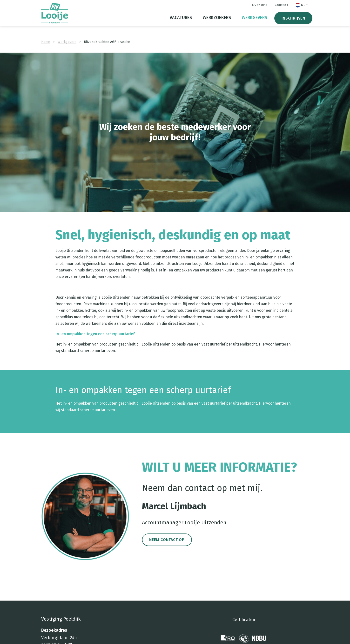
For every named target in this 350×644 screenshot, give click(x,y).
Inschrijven (293, 21)
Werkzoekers (217, 20)
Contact (281, 5)
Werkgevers (254, 20)
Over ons (260, 5)
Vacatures (181, 20)
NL (302, 5)
